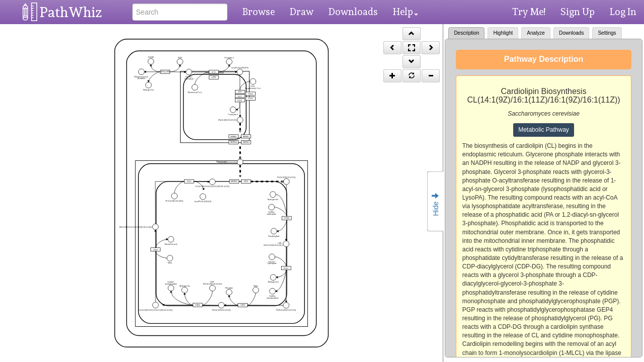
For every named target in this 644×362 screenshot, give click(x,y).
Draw (302, 12)
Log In (623, 12)
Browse (259, 12)
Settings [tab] (607, 33)
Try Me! (529, 12)
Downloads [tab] (571, 33)
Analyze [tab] (536, 33)
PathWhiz (71, 12)
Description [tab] (466, 33)
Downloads (353, 12)
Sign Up (578, 12)
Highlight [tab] (503, 33)
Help (406, 12)
